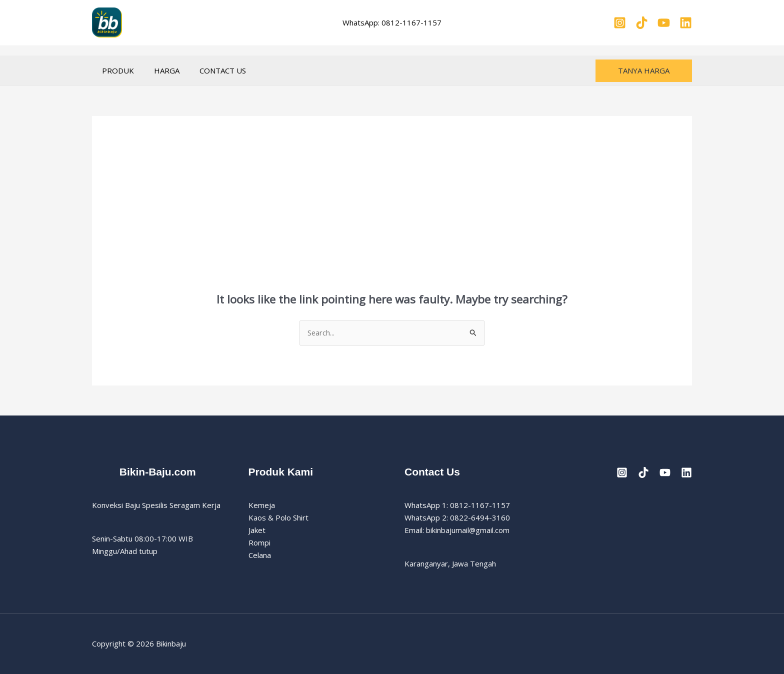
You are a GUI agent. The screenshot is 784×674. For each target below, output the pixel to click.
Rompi (259, 543)
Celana (260, 555)
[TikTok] (642, 23)
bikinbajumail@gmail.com (468, 530)
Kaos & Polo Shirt (278, 518)
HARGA (159, 70)
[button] (644, 71)
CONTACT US (210, 70)
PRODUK (115, 70)
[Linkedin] (686, 23)
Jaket (257, 530)
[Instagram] (620, 23)
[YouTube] (664, 23)
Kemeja (262, 505)
